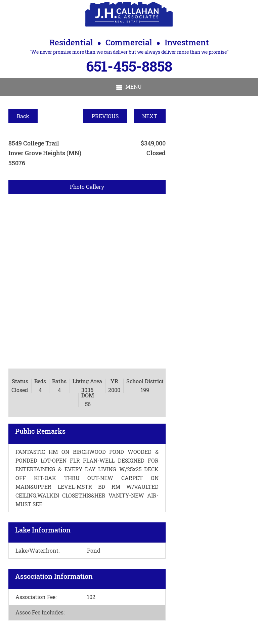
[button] (129, 87)
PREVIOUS (105, 116)
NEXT (150, 116)
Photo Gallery (87, 187)
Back (23, 116)
